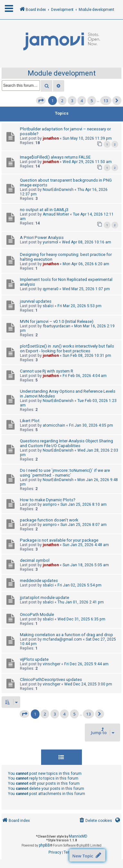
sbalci (48, 306)
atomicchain (54, 425)
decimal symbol (35, 560)
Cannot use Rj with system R (47, 371)
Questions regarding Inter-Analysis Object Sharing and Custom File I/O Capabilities (66, 443)
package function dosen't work (49, 520)
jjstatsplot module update (44, 598)
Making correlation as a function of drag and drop (66, 635)
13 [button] (106, 101)
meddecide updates (39, 581)
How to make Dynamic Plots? (48, 500)
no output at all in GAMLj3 (44, 210)
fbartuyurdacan (57, 326)
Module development (62, 73)
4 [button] (82, 101)
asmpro (50, 504)
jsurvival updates (36, 301)
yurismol (50, 242)
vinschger (52, 664)
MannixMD (78, 836)
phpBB (44, 845)
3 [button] (72, 101)
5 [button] (92, 101)
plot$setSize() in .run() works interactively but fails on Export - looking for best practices (67, 348)
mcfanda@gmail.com (62, 639)
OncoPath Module (37, 614)
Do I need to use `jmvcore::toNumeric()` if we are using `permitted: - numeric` (65, 473)
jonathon (51, 138)
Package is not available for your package (59, 540)
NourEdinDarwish (58, 190)
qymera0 (51, 289)
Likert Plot (30, 421)
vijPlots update (34, 659)
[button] (41, 101)
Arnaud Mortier (56, 214)
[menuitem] (95, 821)
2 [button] (62, 101)
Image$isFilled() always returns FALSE (55, 157)
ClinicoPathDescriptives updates (51, 680)
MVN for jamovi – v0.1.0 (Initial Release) (57, 321)
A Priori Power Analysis (42, 237)
